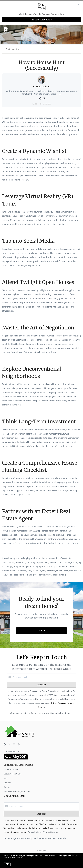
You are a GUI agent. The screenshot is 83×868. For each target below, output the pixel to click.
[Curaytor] (16, 759)
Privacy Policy (41, 851)
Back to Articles (13, 49)
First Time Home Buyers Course (17, 791)
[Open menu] (80, 29)
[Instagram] (19, 744)
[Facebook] (5, 744)
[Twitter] (9, 744)
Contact (7, 787)
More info (26, 858)
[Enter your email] (44, 677)
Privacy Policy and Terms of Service (43, 832)
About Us (7, 783)
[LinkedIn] (14, 744)
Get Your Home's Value (13, 774)
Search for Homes (11, 769)
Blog (6, 778)
